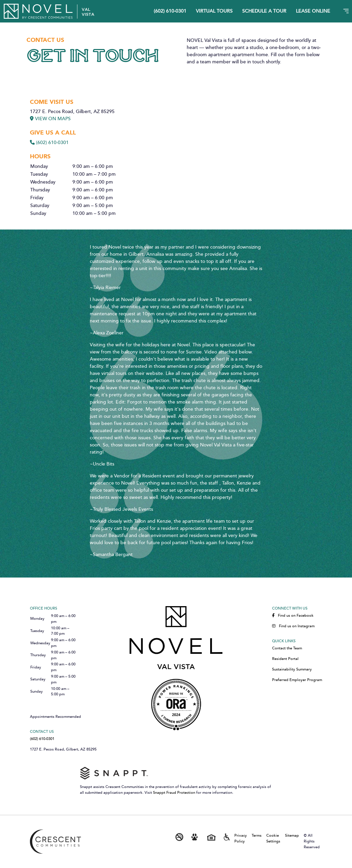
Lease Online (313, 11)
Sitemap (292, 835)
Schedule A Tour (264, 11)
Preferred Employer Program (297, 680)
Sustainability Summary (292, 669)
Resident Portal (285, 659)
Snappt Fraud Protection (174, 793)
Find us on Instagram (293, 626)
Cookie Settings (273, 838)
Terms (257, 835)
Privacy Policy (241, 838)
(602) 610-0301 (170, 11)
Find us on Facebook (293, 616)
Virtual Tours (214, 11)
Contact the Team (287, 648)
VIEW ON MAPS (50, 119)
